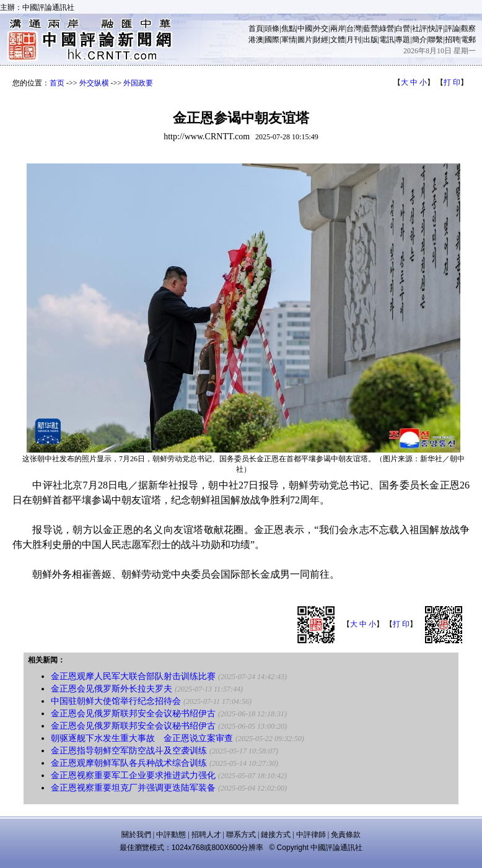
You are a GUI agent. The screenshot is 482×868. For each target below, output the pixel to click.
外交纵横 (94, 83)
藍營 (370, 28)
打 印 (452, 82)
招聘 (452, 40)
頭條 (272, 28)
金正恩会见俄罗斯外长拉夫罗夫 (112, 689)
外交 (321, 28)
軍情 (289, 40)
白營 (403, 28)
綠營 (387, 28)
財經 (321, 40)
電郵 (468, 40)
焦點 (289, 28)
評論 (452, 28)
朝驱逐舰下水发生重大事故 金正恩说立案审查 (142, 738)
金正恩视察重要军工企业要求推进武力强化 (133, 775)
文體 (338, 40)
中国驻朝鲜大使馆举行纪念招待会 (116, 701)
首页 (57, 83)
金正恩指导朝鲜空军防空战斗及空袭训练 (129, 751)
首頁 (256, 28)
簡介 (419, 40)
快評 (436, 28)
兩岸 (338, 28)
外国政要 (138, 83)
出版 (370, 40)
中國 (305, 28)
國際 (272, 40)
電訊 (387, 40)
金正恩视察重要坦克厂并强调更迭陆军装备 (133, 788)
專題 (403, 40)
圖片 (305, 40)
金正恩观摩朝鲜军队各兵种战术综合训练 (129, 763)
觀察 (468, 28)
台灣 (354, 28)
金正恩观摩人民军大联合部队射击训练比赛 (133, 676)
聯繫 (436, 40)
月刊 (354, 40)
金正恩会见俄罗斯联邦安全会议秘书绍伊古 (133, 714)
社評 (419, 28)
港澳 (256, 40)
